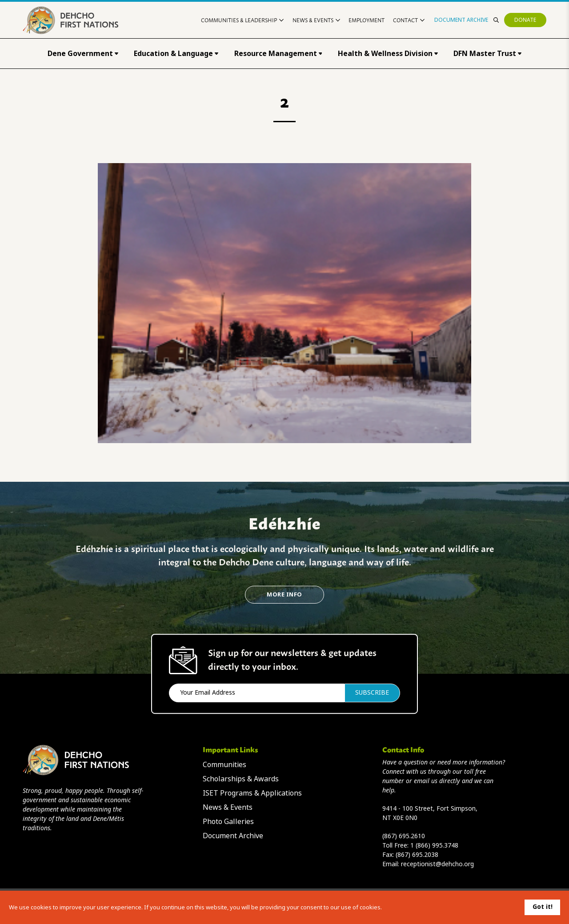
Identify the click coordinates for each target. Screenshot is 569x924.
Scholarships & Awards (241, 779)
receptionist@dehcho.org (437, 864)
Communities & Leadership (242, 20)
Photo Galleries (228, 822)
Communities (224, 765)
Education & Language (176, 54)
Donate (525, 20)
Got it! (543, 907)
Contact (409, 20)
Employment (367, 20)
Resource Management (278, 54)
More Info (284, 594)
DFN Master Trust (487, 54)
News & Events (316, 20)
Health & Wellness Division (388, 54)
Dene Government (83, 54)
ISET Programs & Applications (252, 793)
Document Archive (461, 20)
